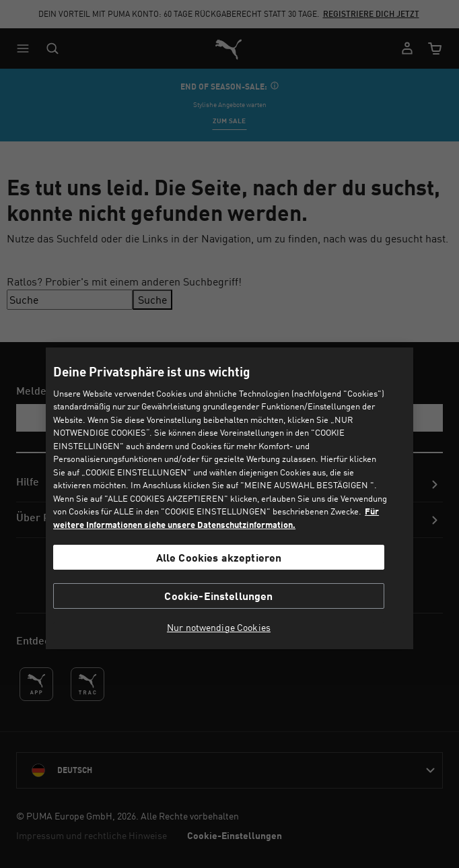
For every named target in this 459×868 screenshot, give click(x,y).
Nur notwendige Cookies (219, 628)
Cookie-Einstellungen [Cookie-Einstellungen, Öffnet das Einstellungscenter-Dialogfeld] (218, 596)
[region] (229, 499)
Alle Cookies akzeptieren (219, 557)
